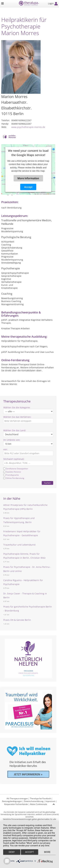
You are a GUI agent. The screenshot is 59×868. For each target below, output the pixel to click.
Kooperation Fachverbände (16, 804)
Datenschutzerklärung (34, 801)
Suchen (47, 483)
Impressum (50, 801)
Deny (12, 852)
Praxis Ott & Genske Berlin (17, 620)
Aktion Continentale (38, 804)
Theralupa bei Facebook (40, 799)
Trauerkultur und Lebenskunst (19, 545)
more (47, 852)
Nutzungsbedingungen (12, 801)
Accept (28, 187)
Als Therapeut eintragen (17, 799)
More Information (28, 178)
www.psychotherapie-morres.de (28, 127)
